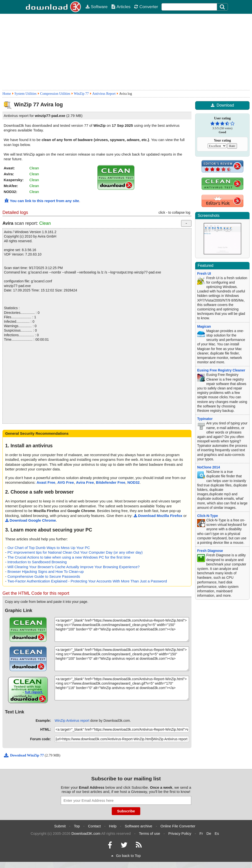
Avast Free (46, 482)
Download (222, 105)
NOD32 (133, 482)
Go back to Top (126, 856)
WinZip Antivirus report (72, 721)
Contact (94, 826)
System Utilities (26, 94)
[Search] (222, 7)
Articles (121, 7)
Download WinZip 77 (24, 755)
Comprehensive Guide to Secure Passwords (44, 576)
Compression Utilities (55, 94)
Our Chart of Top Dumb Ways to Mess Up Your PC (49, 548)
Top (77, 826)
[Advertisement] (126, 52)
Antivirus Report (104, 94)
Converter (146, 7)
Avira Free (85, 482)
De (209, 833)
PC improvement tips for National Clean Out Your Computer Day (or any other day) (75, 552)
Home (7, 94)
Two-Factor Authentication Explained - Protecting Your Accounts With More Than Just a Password (87, 581)
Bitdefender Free (111, 482)
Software (96, 7)
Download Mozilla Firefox (158, 516)
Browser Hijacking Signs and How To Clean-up (46, 571)
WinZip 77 (81, 94)
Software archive (139, 826)
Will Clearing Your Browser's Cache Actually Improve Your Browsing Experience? (73, 567)
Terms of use (150, 833)
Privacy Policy (180, 833)
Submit (60, 826)
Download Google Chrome (31, 520)
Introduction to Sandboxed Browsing (37, 562)
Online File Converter (178, 826)
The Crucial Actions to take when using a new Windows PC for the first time (69, 557)
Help (113, 826)
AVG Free (66, 482)
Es (217, 833)
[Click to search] (223, 7)
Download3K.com (86, 833)
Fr (201, 833)
